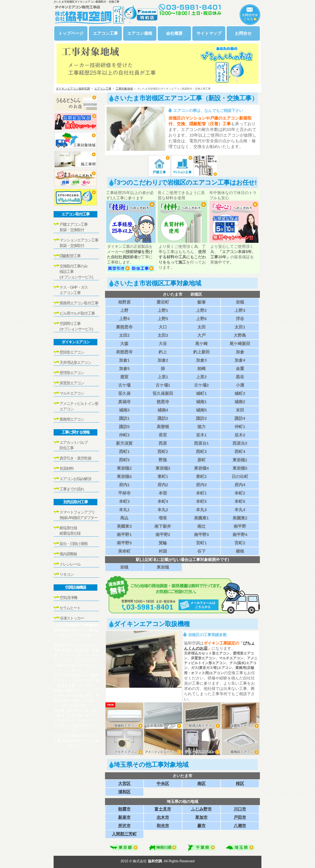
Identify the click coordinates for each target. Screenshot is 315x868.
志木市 (163, 817)
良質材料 (66, 469)
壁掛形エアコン (72, 352)
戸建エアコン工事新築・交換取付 (74, 227)
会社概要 (174, 33)
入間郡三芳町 (124, 834)
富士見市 (163, 809)
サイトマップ (209, 33)
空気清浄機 (68, 598)
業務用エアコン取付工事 (79, 303)
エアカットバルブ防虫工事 (74, 445)
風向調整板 (68, 554)
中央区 (163, 784)
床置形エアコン (72, 383)
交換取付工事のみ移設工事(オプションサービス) (76, 272)
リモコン (66, 575)
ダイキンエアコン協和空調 (73, 89)
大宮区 (124, 784)
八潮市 (240, 826)
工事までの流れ (72, 489)
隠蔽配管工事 (70, 256)
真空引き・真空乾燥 (75, 458)
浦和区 (124, 792)
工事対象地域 (124, 89)
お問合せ (243, 33)
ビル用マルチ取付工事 (77, 313)
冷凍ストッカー (72, 618)
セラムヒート (70, 608)
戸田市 (240, 817)
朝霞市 (124, 809)
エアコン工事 (105, 33)
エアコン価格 (140, 33)
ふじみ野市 (201, 809)
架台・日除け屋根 (74, 544)
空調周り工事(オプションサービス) (76, 326)
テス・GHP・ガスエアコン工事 (74, 290)
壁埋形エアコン (72, 373)
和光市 (163, 826)
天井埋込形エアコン (75, 363)
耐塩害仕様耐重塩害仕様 (70, 531)
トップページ (71, 33)
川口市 (240, 809)
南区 (201, 784)
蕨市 (201, 826)
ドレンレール (70, 564)
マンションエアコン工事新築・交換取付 (79, 243)
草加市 (201, 817)
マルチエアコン (72, 393)
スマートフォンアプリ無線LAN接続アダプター (78, 515)
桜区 (240, 784)
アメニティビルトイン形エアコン (79, 406)
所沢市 (124, 826)
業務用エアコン (72, 419)
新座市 (124, 817)
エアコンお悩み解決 (75, 479)
